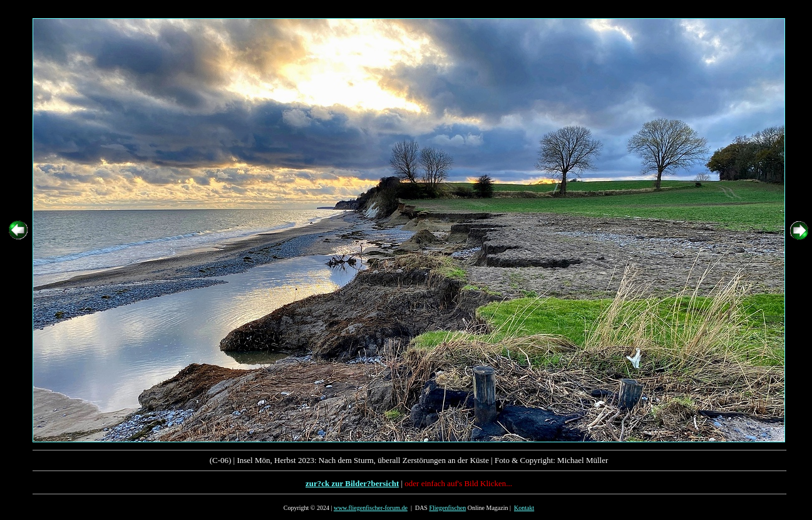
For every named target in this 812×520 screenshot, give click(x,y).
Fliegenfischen (447, 508)
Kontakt (524, 508)
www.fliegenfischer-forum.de (371, 508)
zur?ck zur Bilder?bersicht (352, 483)
